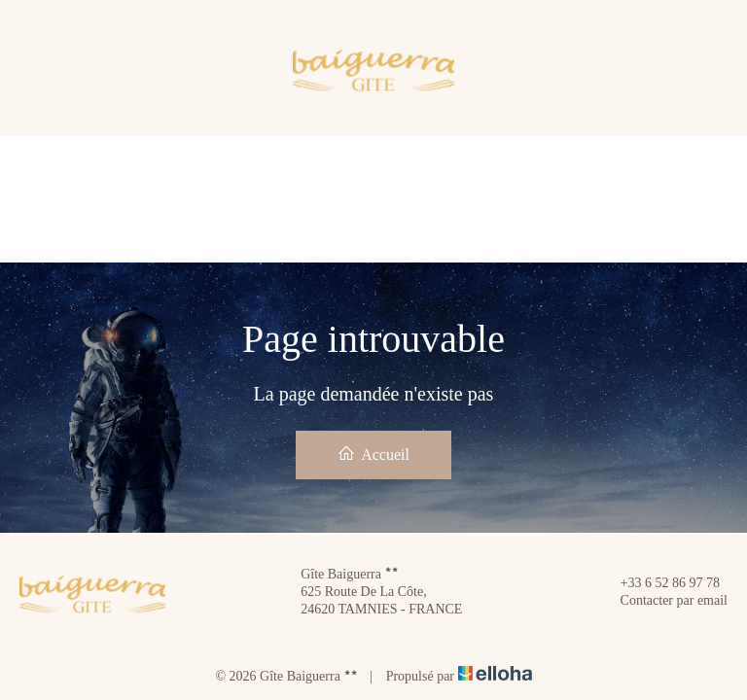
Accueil (373, 454)
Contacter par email (663, 601)
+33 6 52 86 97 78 (659, 583)
